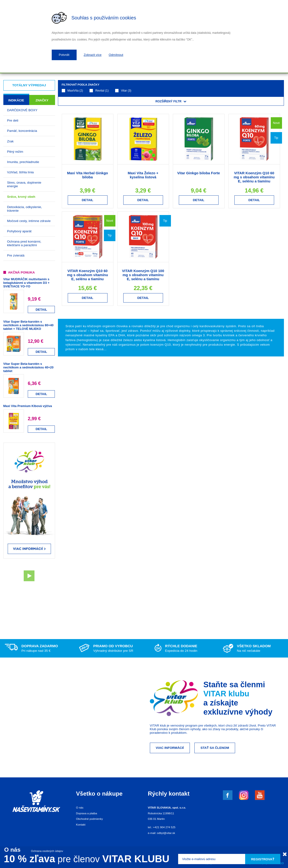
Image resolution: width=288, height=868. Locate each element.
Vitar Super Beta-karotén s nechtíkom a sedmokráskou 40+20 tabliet (28, 367)
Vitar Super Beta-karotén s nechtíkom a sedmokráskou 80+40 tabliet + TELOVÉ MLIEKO (28, 325)
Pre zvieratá (16, 255)
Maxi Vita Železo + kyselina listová (143, 175)
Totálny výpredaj (29, 85)
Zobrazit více (93, 55)
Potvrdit (64, 55)
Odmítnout (116, 55)
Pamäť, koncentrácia (22, 131)
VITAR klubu (226, 694)
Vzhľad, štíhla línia (20, 172)
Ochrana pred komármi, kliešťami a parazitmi (24, 243)
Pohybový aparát (19, 231)
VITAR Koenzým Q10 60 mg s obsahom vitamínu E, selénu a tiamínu (254, 177)
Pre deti (13, 120)
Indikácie (16, 100)
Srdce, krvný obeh (21, 197)
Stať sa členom (215, 748)
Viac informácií (170, 748)
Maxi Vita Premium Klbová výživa (28, 406)
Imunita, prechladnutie (23, 162)
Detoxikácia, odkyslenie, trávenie (25, 209)
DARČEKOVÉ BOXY (22, 110)
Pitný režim (15, 152)
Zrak (10, 141)
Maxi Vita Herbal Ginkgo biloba (88, 175)
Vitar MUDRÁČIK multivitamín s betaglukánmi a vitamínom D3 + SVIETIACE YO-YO (26, 283)
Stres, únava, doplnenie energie (24, 184)
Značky (42, 100)
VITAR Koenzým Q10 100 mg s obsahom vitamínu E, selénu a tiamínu (143, 275)
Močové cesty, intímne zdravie (29, 221)
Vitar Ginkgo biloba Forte (198, 173)
